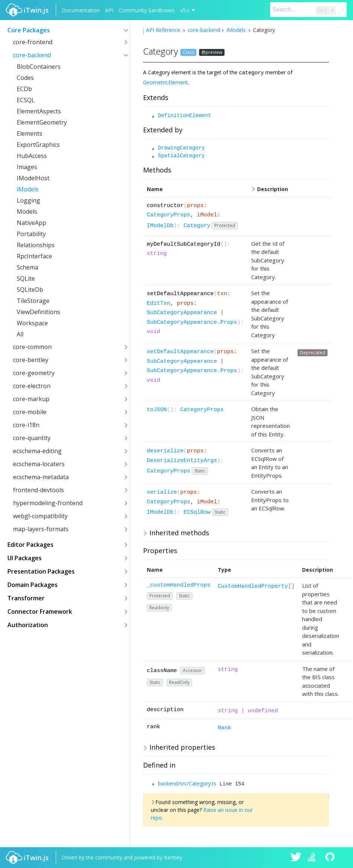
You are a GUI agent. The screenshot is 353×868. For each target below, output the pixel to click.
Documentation (81, 10)
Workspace (32, 323)
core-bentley (31, 360)
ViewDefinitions (38, 312)
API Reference (164, 30)
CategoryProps (169, 215)
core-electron (32, 386)
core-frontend (33, 42)
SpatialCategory (181, 155)
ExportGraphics (38, 145)
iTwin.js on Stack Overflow (314, 858)
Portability (31, 234)
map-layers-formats (41, 529)
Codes (25, 78)
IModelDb (160, 225)
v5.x (185, 10)
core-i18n (26, 425)
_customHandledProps (179, 585)
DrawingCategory (181, 148)
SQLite (26, 278)
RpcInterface (34, 256)
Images (27, 167)
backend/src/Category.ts (187, 783)
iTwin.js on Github (331, 858)
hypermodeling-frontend (48, 503)
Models (27, 212)
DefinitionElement (184, 115)
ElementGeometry (42, 122)
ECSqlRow (197, 512)
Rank (224, 728)
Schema (27, 267)
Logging (28, 200)
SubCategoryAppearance (182, 312)
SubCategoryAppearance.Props (192, 322)
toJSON (157, 409)
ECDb (24, 89)
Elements (30, 133)
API (109, 10)
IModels (236, 30)
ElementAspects (39, 111)
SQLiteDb (30, 290)
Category (197, 225)
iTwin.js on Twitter (296, 858)
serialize (162, 492)
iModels (28, 189)
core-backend (32, 55)
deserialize (165, 451)
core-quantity (32, 438)
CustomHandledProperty (253, 586)
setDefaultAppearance (180, 351)
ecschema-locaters (39, 464)
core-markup (31, 399)
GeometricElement (166, 82)
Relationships (36, 245)
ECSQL (26, 100)
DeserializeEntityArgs (182, 460)
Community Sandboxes (147, 10)
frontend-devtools (38, 490)
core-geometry (34, 373)
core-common (32, 347)
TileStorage (33, 301)
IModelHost (33, 178)
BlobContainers (39, 67)
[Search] (308, 10)
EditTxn (158, 303)
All (20, 334)
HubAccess (32, 156)
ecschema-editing (37, 451)
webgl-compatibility (40, 516)
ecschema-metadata (41, 477)
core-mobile (30, 412)
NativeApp (31, 223)
